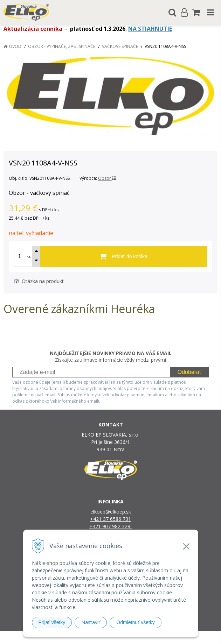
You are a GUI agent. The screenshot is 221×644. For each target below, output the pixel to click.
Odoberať (189, 372)
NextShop (98, 637)
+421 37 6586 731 (110, 519)
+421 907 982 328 (110, 526)
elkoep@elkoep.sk (111, 512)
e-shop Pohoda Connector (137, 637)
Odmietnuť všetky (136, 622)
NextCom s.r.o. (183, 637)
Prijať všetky (52, 622)
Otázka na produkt (39, 281)
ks (29, 256)
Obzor (107, 178)
